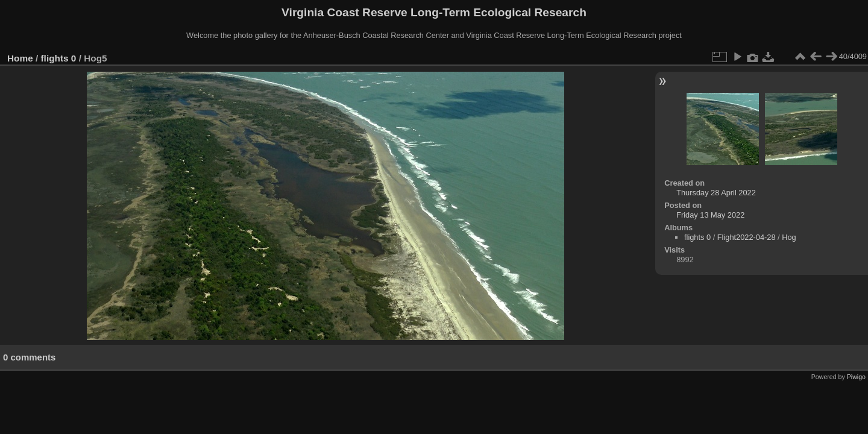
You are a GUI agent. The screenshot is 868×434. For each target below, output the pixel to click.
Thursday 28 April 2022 (716, 193)
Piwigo (856, 377)
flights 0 (59, 58)
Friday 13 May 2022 (710, 215)
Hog (789, 237)
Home (20, 58)
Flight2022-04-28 (747, 237)
